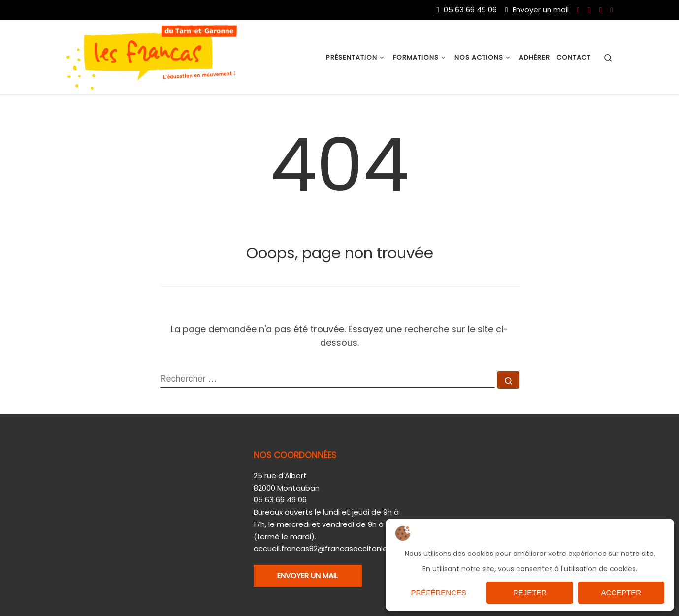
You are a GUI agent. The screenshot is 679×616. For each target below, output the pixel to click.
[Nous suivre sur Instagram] (611, 10)
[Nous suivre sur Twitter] (600, 10)
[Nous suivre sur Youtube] (589, 10)
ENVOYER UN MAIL (307, 575)
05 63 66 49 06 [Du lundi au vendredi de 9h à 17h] (467, 10)
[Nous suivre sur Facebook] (578, 10)
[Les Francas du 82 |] (152, 56)
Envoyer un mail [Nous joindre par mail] (537, 10)
